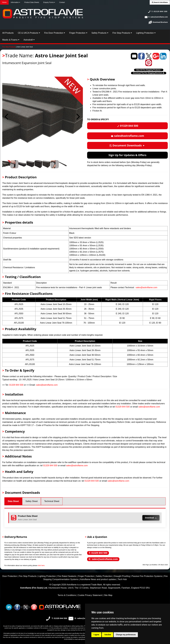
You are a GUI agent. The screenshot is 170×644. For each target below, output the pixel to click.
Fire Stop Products (122, 33)
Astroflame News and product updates (98, 579)
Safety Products (100, 33)
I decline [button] (108, 635)
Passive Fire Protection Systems (147, 576)
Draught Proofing (122, 576)
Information (15, 2)
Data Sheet (13, 501)
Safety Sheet (32, 501)
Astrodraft (29, 40)
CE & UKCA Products (29, 33)
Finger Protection (78, 33)
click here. (41, 566)
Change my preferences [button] (126, 635)
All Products (8, 33)
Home (4, 2)
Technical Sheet (52, 501)
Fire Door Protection (55, 33)
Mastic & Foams (11, 40)
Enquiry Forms (49, 2)
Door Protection (10, 576)
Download (151, 518)
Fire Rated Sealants (67, 576)
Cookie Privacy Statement (90, 595)
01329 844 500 (16, 385)
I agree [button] (96, 635)
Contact (62, 2)
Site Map (108, 595)
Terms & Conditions (67, 595)
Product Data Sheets (32, 2)
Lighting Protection (146, 33)
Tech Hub (122, 579)
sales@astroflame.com (146, 287)
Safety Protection (104, 576)
